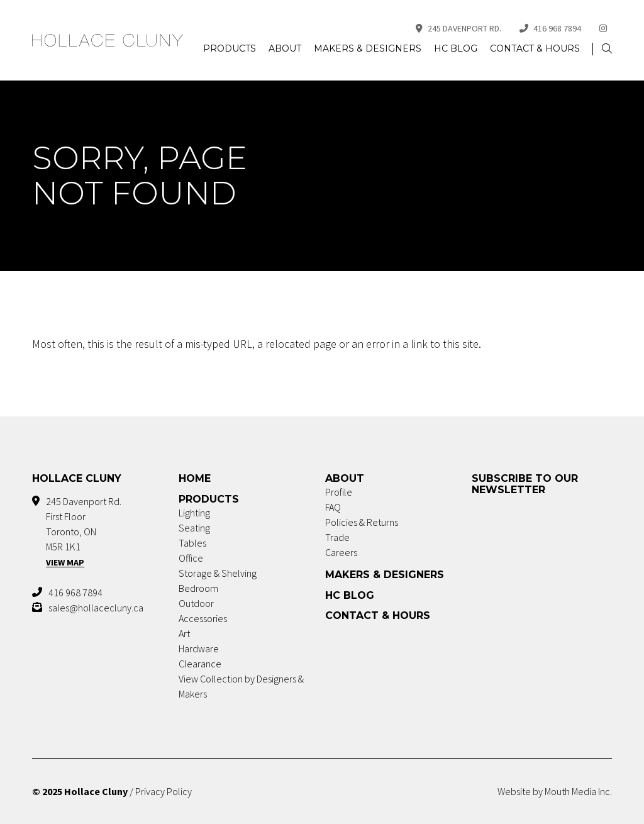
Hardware (199, 649)
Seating (194, 528)
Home (195, 478)
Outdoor (196, 603)
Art (184, 633)
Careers (341, 552)
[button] (607, 49)
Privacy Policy (164, 791)
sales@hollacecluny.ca (96, 608)
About (285, 48)
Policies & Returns (362, 522)
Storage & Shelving (218, 573)
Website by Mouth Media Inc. (555, 791)
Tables (192, 543)
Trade (337, 537)
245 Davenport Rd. (458, 28)
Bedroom (198, 588)
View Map (65, 562)
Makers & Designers (368, 48)
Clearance (200, 664)
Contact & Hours (535, 48)
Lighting (194, 513)
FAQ (333, 507)
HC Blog (456, 48)
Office (191, 558)
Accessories (203, 618)
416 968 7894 (550, 28)
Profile (339, 492)
